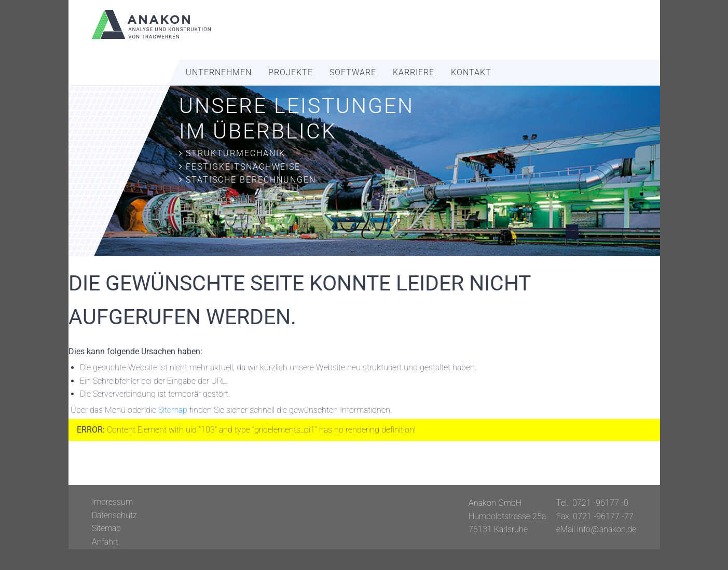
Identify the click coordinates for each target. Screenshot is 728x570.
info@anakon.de (607, 529)
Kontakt (471, 72)
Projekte (291, 72)
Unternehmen (219, 72)
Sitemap (173, 410)
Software (353, 72)
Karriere (414, 72)
